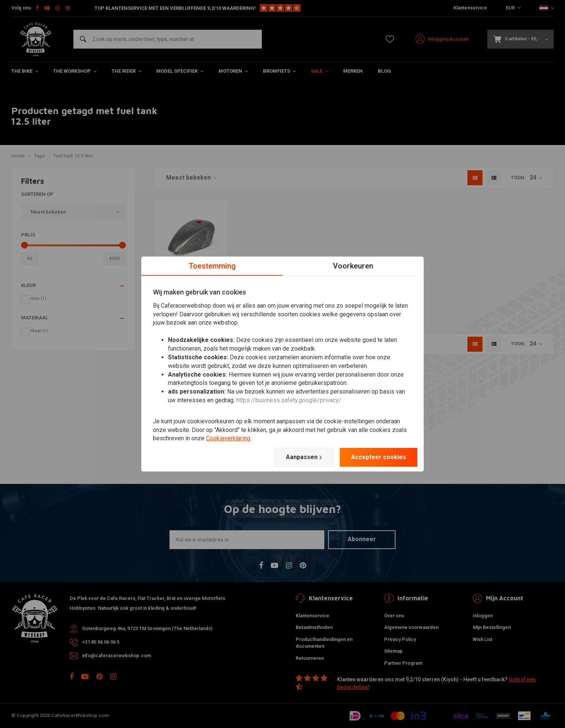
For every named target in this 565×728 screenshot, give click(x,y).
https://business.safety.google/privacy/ (289, 400)
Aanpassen (304, 457)
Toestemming (212, 266)
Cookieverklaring (228, 439)
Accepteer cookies (379, 457)
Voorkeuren (353, 266)
